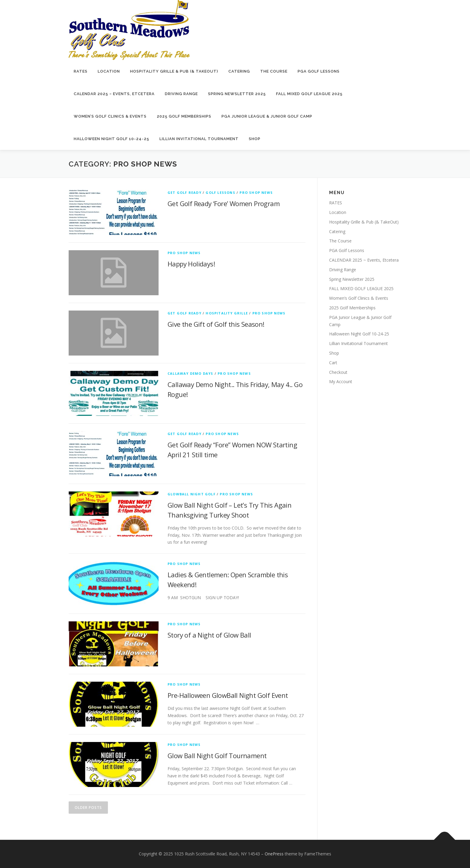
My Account (341, 381)
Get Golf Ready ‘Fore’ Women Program (224, 203)
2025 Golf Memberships (184, 116)
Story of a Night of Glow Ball (209, 635)
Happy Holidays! (191, 264)
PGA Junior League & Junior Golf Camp (267, 116)
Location (109, 71)
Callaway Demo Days (190, 373)
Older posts (88, 808)
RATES (81, 71)
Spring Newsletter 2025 (237, 94)
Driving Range (181, 94)
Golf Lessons (220, 192)
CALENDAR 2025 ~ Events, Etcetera (114, 94)
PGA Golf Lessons (319, 71)
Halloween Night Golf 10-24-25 (112, 139)
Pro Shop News (256, 192)
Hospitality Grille (227, 313)
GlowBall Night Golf (192, 494)
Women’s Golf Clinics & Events (110, 116)
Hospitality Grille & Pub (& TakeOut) (174, 71)
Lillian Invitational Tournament (199, 139)
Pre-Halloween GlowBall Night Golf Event (228, 695)
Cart (333, 363)
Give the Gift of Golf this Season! (216, 324)
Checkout (338, 372)
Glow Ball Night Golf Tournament (217, 755)
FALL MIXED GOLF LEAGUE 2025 (309, 94)
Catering (239, 71)
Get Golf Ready (184, 192)
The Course (274, 71)
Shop (255, 139)
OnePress (274, 854)
